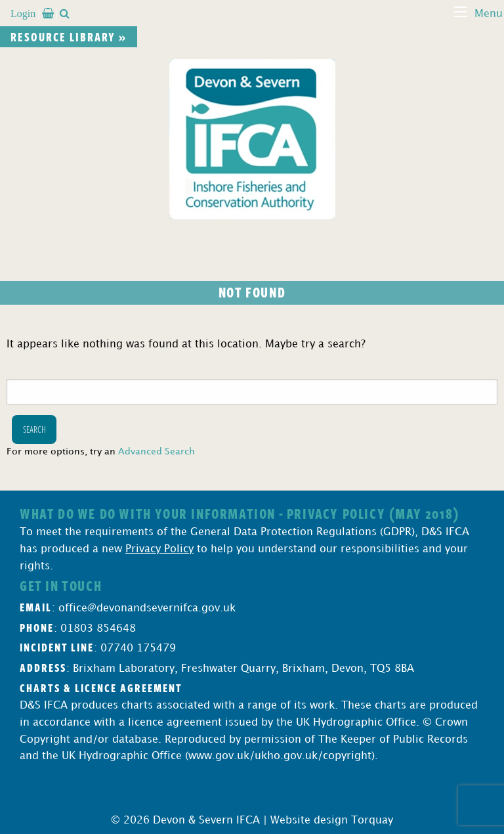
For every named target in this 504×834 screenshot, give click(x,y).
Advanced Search (157, 451)
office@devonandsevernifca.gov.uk (147, 608)
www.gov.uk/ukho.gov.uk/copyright (280, 756)
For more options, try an (101, 451)
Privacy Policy (159, 549)
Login (23, 13)
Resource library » (69, 37)
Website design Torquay (332, 821)
